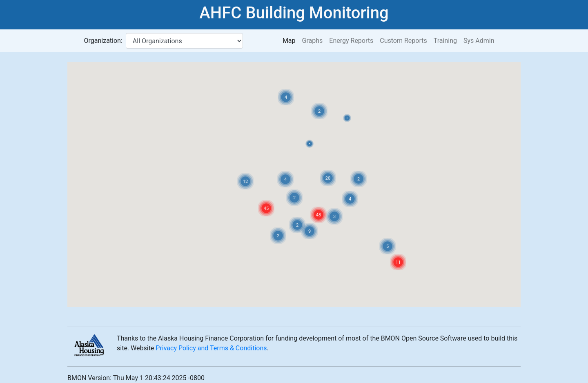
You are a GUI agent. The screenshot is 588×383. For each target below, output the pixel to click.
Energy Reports (351, 41)
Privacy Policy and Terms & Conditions (211, 348)
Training (445, 41)
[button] (310, 144)
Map (289, 41)
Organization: (103, 41)
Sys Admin (479, 41)
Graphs (313, 41)
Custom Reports (403, 41)
